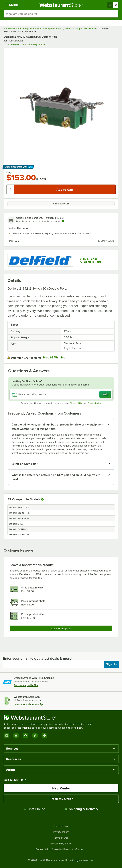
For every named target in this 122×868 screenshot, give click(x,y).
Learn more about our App (29, 704)
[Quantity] (10, 189)
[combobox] (61, 14)
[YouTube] (16, 736)
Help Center (61, 788)
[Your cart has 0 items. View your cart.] (113, 5)
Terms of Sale (61, 826)
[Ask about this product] (61, 394)
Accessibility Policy (61, 844)
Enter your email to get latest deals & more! (38, 658)
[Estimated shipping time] (63, 221)
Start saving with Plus (26, 685)
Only (9, 172)
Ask (105, 394)
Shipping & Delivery (82, 809)
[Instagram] (7, 736)
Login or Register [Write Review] (61, 628)
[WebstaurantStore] (49, 718)
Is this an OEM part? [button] (25, 464)
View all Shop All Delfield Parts (91, 260)
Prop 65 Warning (54, 358)
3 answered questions (34, 44)
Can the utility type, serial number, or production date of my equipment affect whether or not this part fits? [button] (57, 427)
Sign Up (111, 664)
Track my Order (61, 799)
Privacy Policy (94, 403)
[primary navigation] (11, 5)
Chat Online (35, 809)
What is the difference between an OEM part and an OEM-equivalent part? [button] (56, 477)
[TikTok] (35, 736)
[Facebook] (25, 736)
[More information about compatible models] (42, 499)
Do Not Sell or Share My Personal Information (61, 850)
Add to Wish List (61, 204)
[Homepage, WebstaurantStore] (61, 5)
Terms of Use (77, 403)
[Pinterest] (44, 736)
